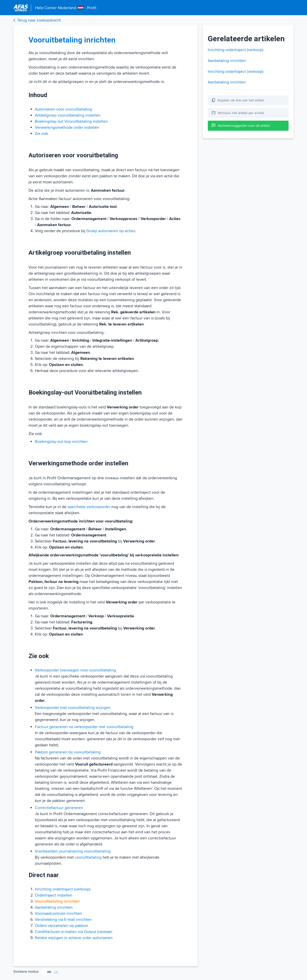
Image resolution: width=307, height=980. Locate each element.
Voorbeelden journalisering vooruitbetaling (73, 851)
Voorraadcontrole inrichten (58, 913)
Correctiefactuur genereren (59, 808)
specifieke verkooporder (89, 507)
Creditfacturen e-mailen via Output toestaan (74, 932)
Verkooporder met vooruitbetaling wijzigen (73, 708)
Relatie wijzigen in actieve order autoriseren (74, 938)
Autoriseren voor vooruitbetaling (63, 109)
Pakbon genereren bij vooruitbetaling (68, 752)
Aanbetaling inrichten (54, 907)
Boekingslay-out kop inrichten (61, 442)
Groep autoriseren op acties (111, 231)
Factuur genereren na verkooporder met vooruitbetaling (84, 727)
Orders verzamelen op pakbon (61, 926)
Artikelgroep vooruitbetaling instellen (68, 115)
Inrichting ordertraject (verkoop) (63, 889)
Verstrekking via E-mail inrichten (63, 920)
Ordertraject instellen (54, 895)
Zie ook (41, 134)
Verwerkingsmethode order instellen (67, 127)
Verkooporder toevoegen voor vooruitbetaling (75, 670)
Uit (56, 972)
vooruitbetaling (88, 857)
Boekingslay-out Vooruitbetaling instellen (71, 121)
